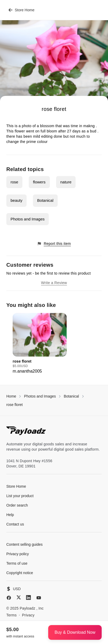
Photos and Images (28, 219)
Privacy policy (18, 554)
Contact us (15, 524)
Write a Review (54, 283)
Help (10, 515)
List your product (20, 496)
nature (66, 182)
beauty (16, 200)
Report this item (54, 244)
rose (14, 182)
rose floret (14, 405)
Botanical (45, 200)
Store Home (21, 10)
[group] (40, 344)
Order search (17, 505)
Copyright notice (20, 573)
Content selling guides (24, 544)
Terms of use (17, 563)
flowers (39, 182)
